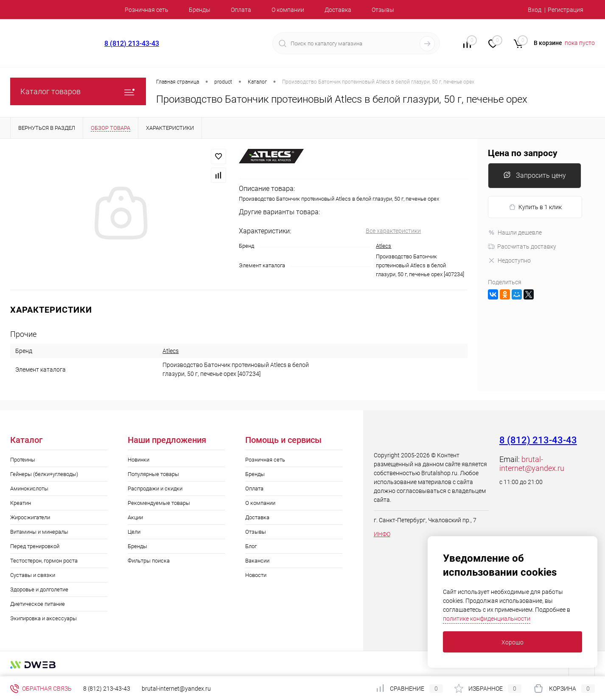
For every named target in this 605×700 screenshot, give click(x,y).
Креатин (21, 503)
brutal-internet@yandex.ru (532, 464)
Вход (535, 10)
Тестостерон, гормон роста (44, 561)
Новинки (139, 460)
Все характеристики (393, 231)
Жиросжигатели (30, 517)
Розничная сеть (147, 10)
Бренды (200, 10)
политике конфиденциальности (487, 619)
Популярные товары (153, 474)
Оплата (241, 10)
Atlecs (384, 246)
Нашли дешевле (515, 232)
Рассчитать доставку (522, 246)
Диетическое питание (38, 604)
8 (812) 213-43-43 (132, 43)
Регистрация (566, 10)
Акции (135, 517)
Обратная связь (41, 689)
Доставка (338, 10)
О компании (288, 10)
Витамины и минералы (39, 532)
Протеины (23, 460)
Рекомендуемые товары (159, 503)
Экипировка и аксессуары (43, 618)
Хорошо (513, 642)
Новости (256, 575)
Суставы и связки (33, 575)
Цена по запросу (523, 153)
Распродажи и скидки (155, 489)
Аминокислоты (29, 489)
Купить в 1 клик (535, 207)
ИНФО (382, 534)
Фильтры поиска (149, 561)
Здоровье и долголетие (39, 589)
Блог (251, 546)
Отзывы (383, 10)
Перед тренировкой (35, 546)
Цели (134, 532)
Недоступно (509, 260)
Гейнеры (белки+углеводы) (44, 474)
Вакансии (257, 561)
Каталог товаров (78, 91)
